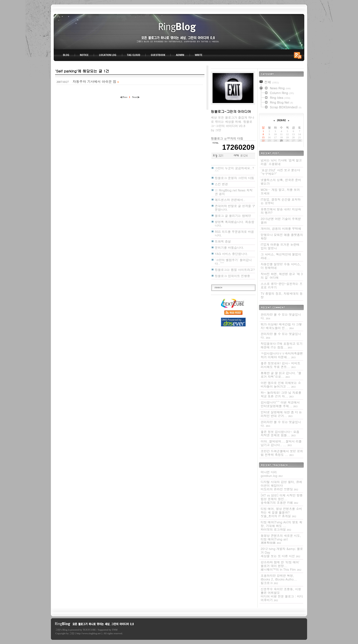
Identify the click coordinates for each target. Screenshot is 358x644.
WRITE (198, 55)
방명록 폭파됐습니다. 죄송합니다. (235, 224)
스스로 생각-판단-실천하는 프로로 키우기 (282, 285)
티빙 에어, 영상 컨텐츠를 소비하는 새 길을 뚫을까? (281, 512)
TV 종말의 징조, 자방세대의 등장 (282, 295)
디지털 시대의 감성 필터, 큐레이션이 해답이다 (281, 485)
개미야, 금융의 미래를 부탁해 (281, 229)
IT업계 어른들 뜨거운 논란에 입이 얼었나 (280, 246)
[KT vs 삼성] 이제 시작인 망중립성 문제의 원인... (282, 499)
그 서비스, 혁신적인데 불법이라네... (281, 256)
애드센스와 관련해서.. (230, 200)
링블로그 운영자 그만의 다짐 (234, 178)
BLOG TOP (64, 55)
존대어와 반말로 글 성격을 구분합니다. (235, 208)
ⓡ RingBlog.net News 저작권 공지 (234, 192)
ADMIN (180, 55)
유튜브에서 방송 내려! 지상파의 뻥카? (281, 211)
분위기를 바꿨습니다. (229, 248)
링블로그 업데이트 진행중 (232, 276)
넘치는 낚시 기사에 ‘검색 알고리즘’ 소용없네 (281, 162)
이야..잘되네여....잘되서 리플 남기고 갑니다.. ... (281, 443)
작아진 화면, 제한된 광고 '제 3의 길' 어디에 (282, 276)
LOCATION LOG (108, 55)
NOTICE (85, 55)
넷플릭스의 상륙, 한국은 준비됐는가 (281, 182)
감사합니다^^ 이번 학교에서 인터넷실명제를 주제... (280, 404)
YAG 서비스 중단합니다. (231, 254)
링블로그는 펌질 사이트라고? (235, 270)
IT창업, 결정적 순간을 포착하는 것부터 (281, 201)
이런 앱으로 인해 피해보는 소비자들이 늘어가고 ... (281, 385)
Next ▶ (136, 97)
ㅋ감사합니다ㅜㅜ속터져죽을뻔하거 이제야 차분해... (282, 355)
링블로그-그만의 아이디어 (179, 31)
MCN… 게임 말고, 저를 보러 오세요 (280, 191)
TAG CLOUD (134, 55)
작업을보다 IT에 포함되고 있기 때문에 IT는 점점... (282, 345)
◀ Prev (124, 97)
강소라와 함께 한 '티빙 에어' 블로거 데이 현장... (281, 566)
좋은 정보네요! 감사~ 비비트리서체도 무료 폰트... (281, 365)
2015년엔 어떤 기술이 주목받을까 (281, 221)
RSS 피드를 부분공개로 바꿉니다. (234, 233)
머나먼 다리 (272, 474)
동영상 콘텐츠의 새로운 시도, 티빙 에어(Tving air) (281, 539)
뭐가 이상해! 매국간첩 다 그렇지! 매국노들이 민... (281, 326)
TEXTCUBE (89, 630)
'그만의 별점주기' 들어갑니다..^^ (233, 262)
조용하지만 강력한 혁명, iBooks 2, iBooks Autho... (279, 579)
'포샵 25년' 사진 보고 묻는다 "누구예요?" (280, 172)
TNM (115, 630)
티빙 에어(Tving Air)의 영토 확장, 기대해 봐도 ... (282, 526)
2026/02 (281, 120)
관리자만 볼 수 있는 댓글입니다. (281, 316)
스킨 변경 (221, 184)
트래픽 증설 (223, 241)
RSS (299, 55)
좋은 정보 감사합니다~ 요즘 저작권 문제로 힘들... (280, 434)
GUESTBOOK (158, 55)
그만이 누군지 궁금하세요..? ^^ (234, 170)
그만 (58, 630)
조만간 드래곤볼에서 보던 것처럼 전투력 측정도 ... (282, 453)
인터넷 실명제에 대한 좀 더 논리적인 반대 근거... (281, 414)
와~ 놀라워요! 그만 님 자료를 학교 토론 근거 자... (281, 394)
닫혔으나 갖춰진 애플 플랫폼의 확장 (282, 236)
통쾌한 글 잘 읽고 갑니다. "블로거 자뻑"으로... (281, 375)
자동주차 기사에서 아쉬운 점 (95, 81)
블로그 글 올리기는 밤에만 (233, 216)
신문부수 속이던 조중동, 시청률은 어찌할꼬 (282, 594)
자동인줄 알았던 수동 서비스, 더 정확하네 (281, 266)
